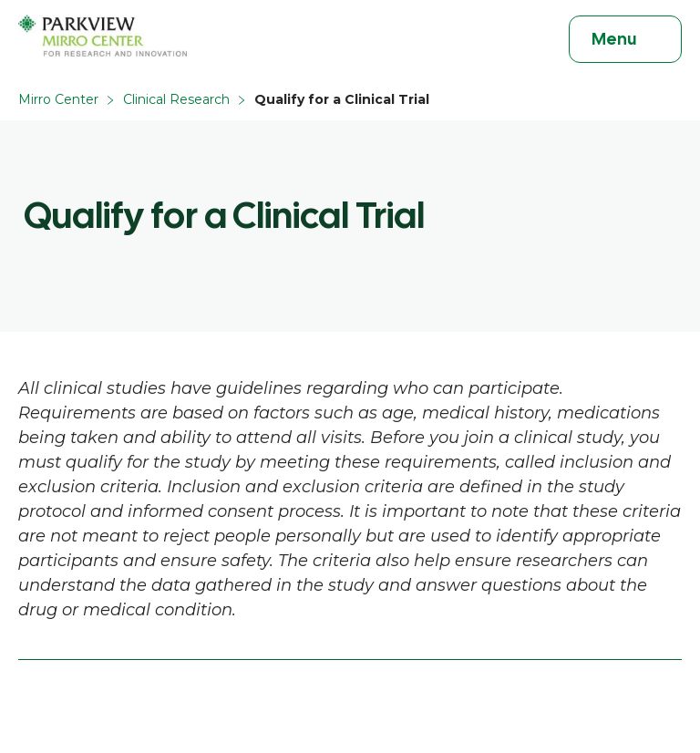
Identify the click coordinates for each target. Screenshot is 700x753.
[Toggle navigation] (625, 39)
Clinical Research (176, 99)
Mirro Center (58, 99)
